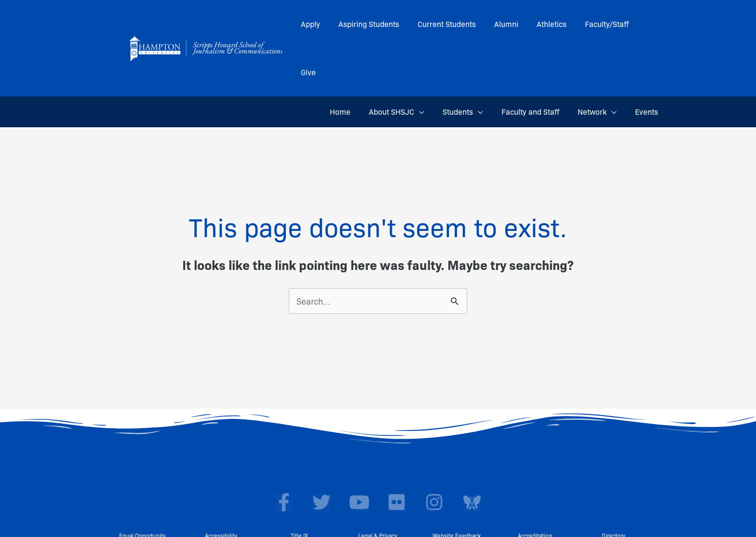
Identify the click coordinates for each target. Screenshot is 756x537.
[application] (432, 64)
